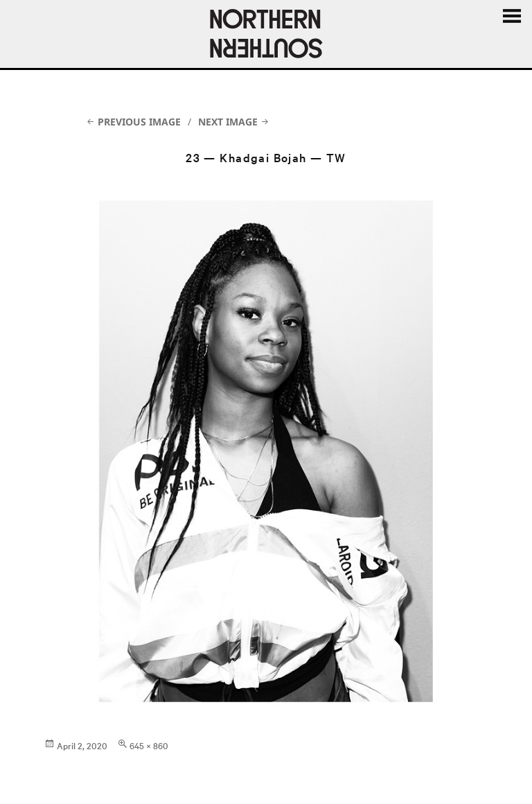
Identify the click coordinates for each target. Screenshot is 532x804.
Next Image (228, 122)
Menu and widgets (511, 17)
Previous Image (139, 122)
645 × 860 (149, 745)
